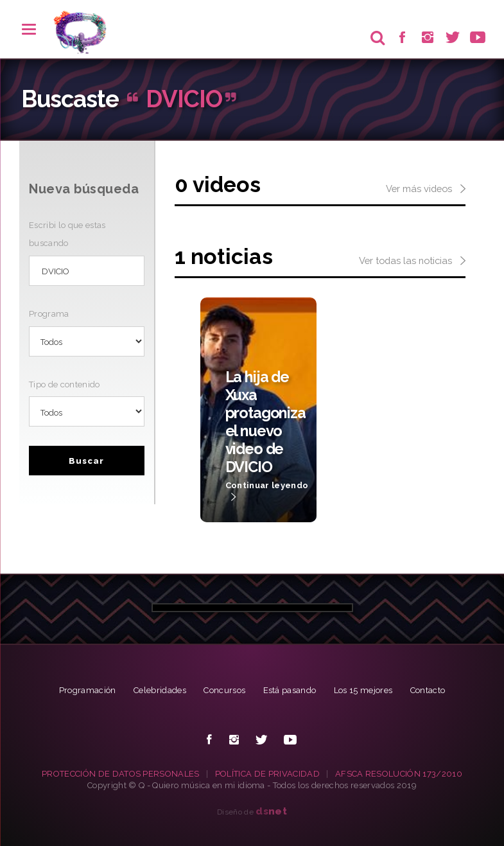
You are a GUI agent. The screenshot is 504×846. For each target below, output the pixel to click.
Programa (49, 314)
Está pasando (290, 690)
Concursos (224, 690)
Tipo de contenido (65, 384)
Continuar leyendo (267, 492)
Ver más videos (426, 189)
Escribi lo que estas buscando (67, 234)
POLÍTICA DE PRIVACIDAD (267, 774)
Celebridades (160, 690)
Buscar (86, 461)
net (271, 811)
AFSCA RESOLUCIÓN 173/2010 (399, 774)
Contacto (428, 690)
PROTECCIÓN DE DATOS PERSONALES (121, 774)
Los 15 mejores (363, 690)
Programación (88, 690)
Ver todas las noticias (412, 261)
